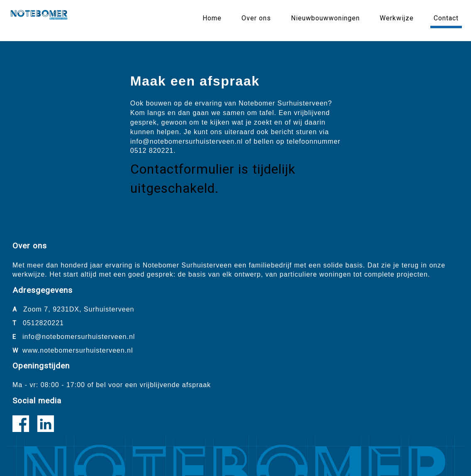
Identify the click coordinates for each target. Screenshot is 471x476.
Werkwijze (397, 18)
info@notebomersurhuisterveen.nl (79, 337)
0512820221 (43, 323)
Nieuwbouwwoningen (325, 18)
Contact (446, 18)
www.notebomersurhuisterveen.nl (78, 350)
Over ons (256, 18)
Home (212, 18)
